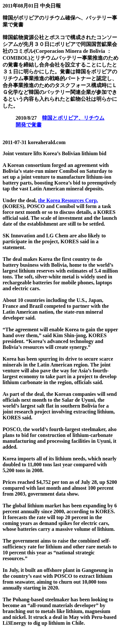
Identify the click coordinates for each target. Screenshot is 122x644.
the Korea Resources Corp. (68, 200)
